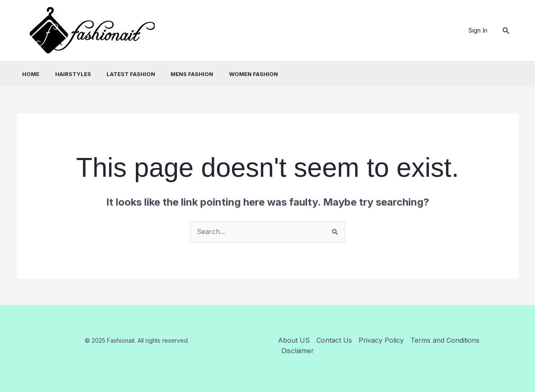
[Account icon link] (478, 31)
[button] (506, 31)
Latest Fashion (121, 74)
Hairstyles (65, 74)
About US (294, 340)
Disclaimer (298, 351)
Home (25, 74)
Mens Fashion (180, 74)
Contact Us (334, 340)
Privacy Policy (381, 340)
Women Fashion (239, 74)
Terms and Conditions (445, 340)
